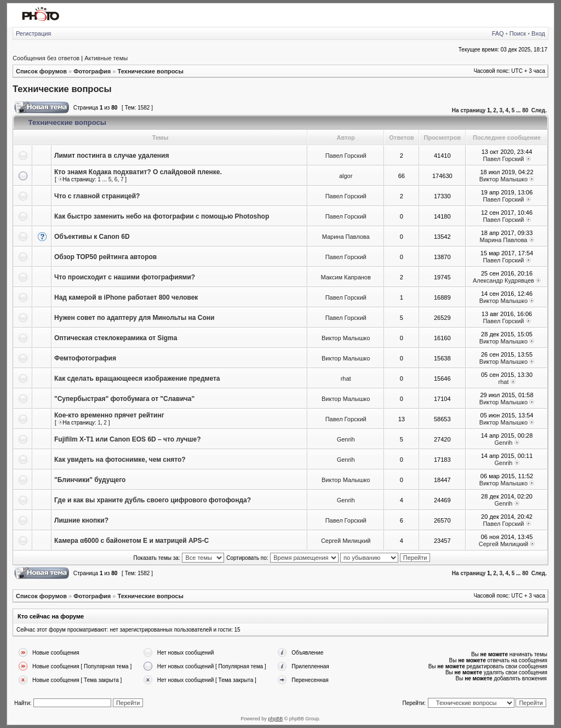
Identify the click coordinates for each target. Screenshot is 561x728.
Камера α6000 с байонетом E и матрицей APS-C (131, 541)
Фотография (92, 71)
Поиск (518, 33)
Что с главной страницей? (97, 196)
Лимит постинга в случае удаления (111, 156)
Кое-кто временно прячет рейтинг (109, 415)
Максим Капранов (345, 277)
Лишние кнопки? (81, 520)
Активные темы (106, 58)
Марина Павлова (346, 237)
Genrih (346, 439)
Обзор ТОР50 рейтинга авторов (105, 257)
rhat (346, 379)
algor (346, 176)
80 (525, 110)
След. (539, 110)
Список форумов (41, 71)
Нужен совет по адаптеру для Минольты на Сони (134, 318)
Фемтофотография (85, 358)
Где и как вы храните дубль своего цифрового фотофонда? (153, 500)
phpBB (275, 719)
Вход (538, 33)
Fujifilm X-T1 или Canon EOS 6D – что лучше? (128, 439)
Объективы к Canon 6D (92, 237)
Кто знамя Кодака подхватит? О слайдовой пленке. (138, 172)
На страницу (469, 110)
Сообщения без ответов (46, 58)
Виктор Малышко (503, 179)
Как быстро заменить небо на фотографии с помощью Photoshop (162, 216)
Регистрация (33, 33)
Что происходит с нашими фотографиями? (125, 277)
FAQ (498, 33)
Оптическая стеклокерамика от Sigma (116, 338)
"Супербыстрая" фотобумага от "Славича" (124, 399)
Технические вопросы (150, 71)
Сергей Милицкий (346, 541)
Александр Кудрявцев (503, 280)
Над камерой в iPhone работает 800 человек (126, 297)
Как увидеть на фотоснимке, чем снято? (120, 460)
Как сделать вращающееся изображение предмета (137, 379)
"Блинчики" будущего (90, 480)
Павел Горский (346, 156)
